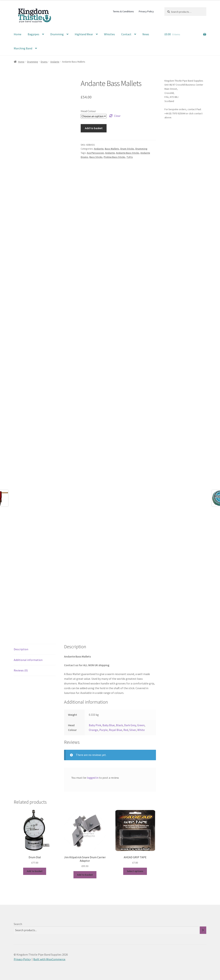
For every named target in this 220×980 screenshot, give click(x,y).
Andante (55, 62)
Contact (126, 34)
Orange (93, 730)
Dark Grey (130, 725)
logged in (93, 778)
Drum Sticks (127, 149)
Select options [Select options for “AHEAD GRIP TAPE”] (135, 871)
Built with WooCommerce (49, 959)
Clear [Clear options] (117, 116)
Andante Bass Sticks (128, 153)
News (146, 34)
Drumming (57, 34)
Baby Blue (109, 725)
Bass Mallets (112, 149)
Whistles (109, 34)
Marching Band (23, 48)
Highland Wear (84, 34)
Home (18, 34)
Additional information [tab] (28, 660)
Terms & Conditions (123, 11)
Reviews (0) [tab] (21, 670)
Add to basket (94, 128)
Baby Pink (95, 725)
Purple (103, 730)
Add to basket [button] (35, 871)
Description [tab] (21, 649)
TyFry (130, 157)
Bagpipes (33, 34)
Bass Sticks (96, 157)
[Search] (203, 930)
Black (119, 725)
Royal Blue (116, 730)
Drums (44, 62)
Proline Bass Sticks (114, 157)
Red (126, 730)
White (141, 730)
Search (18, 924)
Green (141, 725)
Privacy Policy (146, 11)
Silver (133, 730)
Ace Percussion (95, 153)
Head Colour (88, 111)
